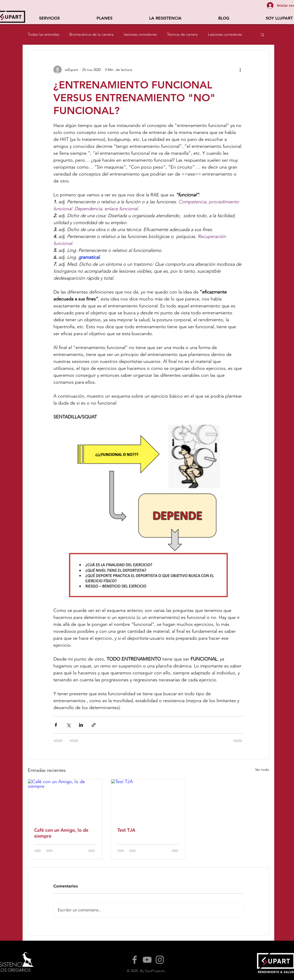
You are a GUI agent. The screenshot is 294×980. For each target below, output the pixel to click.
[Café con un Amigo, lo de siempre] (65, 800)
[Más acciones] (240, 70)
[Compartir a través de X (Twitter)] (68, 725)
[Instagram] (160, 960)
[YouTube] (147, 960)
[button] (50, 18)
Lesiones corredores (225, 34)
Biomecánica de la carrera (91, 34)
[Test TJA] (148, 800)
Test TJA (126, 830)
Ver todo (262, 770)
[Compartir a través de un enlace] (94, 725)
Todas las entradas (43, 34)
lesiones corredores (140, 34)
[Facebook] (135, 960)
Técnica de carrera (182, 34)
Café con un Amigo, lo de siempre (61, 833)
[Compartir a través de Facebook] (56, 725)
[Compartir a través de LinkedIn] (81, 725)
